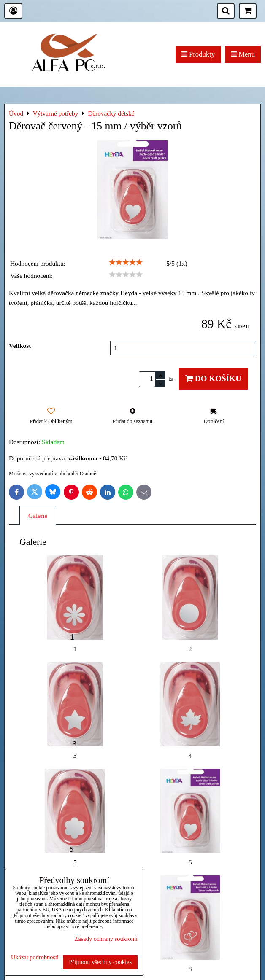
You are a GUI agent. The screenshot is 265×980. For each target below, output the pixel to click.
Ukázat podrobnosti (35, 957)
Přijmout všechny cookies (100, 962)
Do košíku (213, 378)
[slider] (126, 262)
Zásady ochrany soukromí (106, 939)
